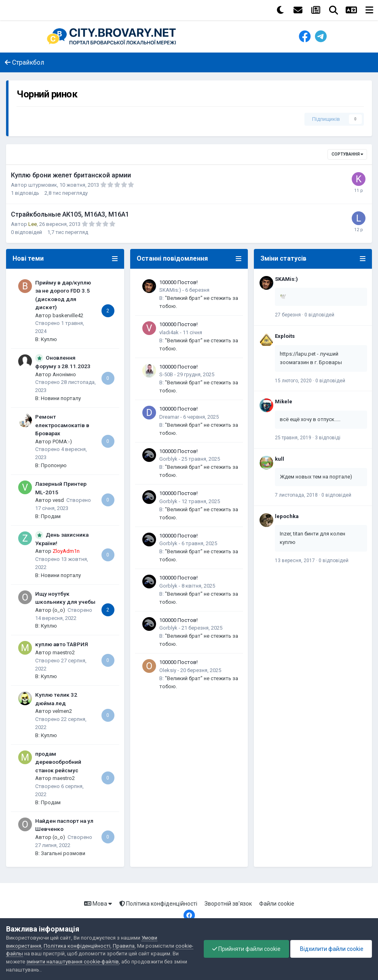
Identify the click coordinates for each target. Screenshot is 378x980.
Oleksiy (168, 670)
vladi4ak (169, 332)
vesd (58, 500)
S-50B (166, 374)
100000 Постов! (178, 282)
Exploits (285, 336)
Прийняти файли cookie (246, 949)
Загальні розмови (63, 853)
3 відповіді (328, 438)
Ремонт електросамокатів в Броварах (62, 425)
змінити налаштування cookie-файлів (73, 962)
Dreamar (169, 417)
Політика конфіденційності (158, 904)
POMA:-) (62, 442)
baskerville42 (68, 315)
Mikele (284, 401)
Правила (124, 946)
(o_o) (59, 610)
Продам (51, 516)
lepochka (287, 516)
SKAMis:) (170, 290)
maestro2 (64, 652)
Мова (98, 904)
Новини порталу (61, 398)
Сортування (347, 154)
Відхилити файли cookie (331, 949)
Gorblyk (168, 459)
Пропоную (54, 465)
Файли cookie (277, 904)
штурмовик (43, 185)
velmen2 (62, 711)
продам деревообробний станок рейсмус (58, 762)
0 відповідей (319, 315)
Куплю (49, 339)
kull (280, 459)
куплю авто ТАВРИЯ (62, 644)
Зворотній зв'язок (228, 904)
